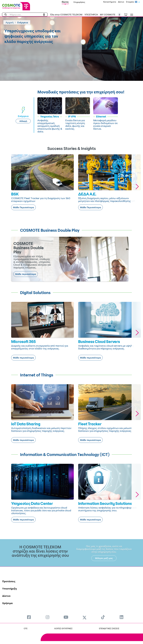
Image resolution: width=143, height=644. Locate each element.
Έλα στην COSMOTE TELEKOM (66, 15)
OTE (26, 628)
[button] (119, 15)
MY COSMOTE (108, 15)
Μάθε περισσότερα (26, 274)
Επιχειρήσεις (79, 2)
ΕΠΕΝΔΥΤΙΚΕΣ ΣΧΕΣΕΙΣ (109, 628)
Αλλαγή (23, 121)
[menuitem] (29, 617)
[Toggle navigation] (131, 15)
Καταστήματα (110, 2)
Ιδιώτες (65, 2)
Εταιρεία (130, 2)
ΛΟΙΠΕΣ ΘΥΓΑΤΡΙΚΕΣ (63, 628)
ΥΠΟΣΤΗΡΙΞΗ (91, 15)
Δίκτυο (121, 2)
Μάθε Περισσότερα (23, 207)
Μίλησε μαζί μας (104, 558)
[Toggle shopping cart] (127, 14)
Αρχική (10, 22)
